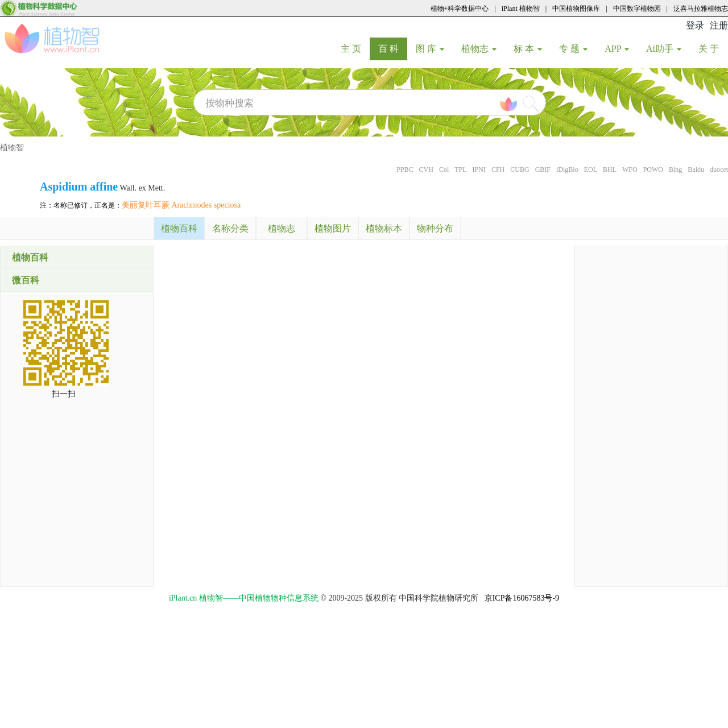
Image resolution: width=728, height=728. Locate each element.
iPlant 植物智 (521, 9)
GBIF (543, 169)
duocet (719, 169)
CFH (498, 169)
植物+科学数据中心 (460, 9)
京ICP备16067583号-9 (522, 598)
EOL (591, 169)
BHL (610, 169)
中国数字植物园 (637, 9)
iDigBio (567, 169)
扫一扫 (64, 394)
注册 (719, 25)
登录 (695, 25)
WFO (630, 169)
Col (444, 169)
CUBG (520, 169)
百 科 (393, 48)
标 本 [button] (528, 49)
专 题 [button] (573, 49)
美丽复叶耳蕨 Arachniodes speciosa (181, 205)
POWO (653, 169)
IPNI (479, 169)
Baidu (696, 169)
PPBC (405, 169)
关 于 (713, 48)
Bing (675, 169)
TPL (460, 169)
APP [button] (617, 49)
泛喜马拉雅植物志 (701, 9)
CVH (426, 169)
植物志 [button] (479, 49)
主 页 (355, 48)
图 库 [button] (430, 49)
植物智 (12, 148)
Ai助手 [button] (664, 49)
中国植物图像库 (576, 9)
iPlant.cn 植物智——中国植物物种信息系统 (244, 598)
